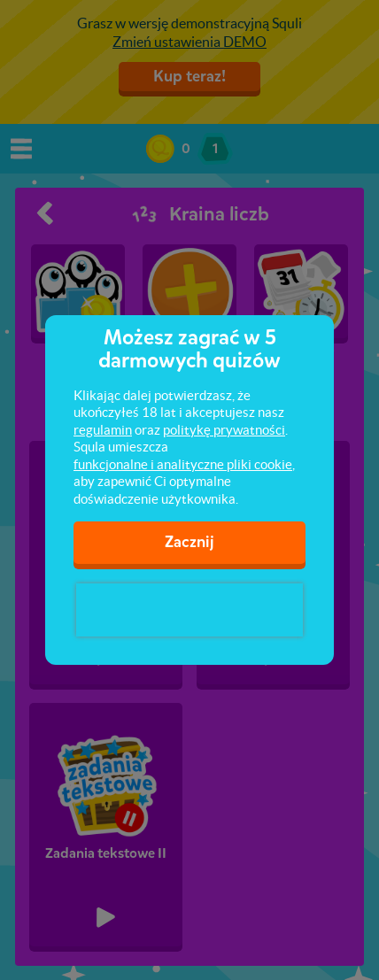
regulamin (103, 430)
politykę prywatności (224, 430)
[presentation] (189, 610)
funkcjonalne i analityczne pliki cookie (183, 464)
